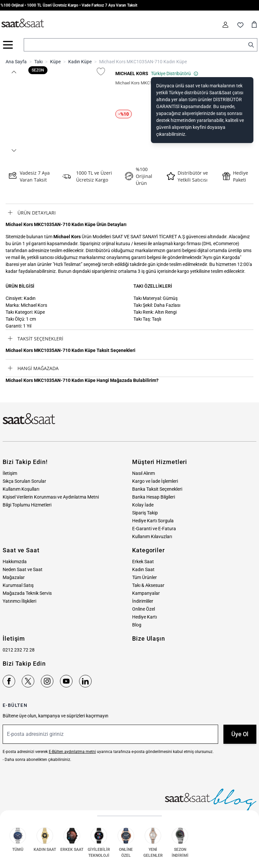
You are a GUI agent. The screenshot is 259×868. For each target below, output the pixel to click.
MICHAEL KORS (132, 73)
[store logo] (23, 23)
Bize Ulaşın (149, 638)
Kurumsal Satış (18, 585)
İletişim (10, 473)
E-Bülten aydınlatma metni (72, 752)
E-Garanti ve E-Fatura (154, 529)
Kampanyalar (146, 593)
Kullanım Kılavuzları (152, 536)
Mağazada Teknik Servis (27, 593)
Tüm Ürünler (144, 577)
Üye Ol (240, 734)
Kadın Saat (143, 569)
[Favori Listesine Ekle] (101, 72)
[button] (14, 72)
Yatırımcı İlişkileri (19, 601)
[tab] (129, 213)
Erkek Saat (143, 562)
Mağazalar (14, 577)
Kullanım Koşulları (21, 489)
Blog (137, 625)
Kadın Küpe (80, 62)
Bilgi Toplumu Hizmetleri (27, 505)
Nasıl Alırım (144, 473)
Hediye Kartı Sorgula (153, 521)
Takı (38, 62)
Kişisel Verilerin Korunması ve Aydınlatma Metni (51, 497)
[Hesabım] (225, 25)
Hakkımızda (15, 562)
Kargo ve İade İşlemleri (155, 481)
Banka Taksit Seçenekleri (157, 489)
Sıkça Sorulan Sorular (24, 481)
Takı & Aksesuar (148, 585)
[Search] (251, 45)
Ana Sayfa (16, 62)
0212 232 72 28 (19, 650)
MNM (245, 862)
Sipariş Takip (145, 513)
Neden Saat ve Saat (23, 569)
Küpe (55, 62)
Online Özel (144, 609)
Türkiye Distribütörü (175, 73)
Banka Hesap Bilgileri (154, 497)
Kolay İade (143, 505)
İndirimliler (143, 601)
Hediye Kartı (144, 617)
